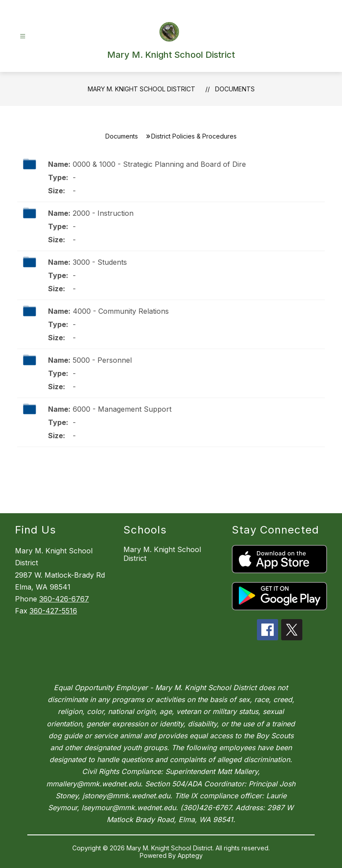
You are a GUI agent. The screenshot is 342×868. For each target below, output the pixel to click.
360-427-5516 (53, 611)
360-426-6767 (64, 599)
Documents (235, 89)
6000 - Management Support (122, 409)
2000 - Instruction (103, 213)
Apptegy (190, 855)
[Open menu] (23, 36)
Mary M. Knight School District (141, 89)
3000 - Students (100, 262)
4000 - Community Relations (121, 311)
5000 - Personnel (102, 360)
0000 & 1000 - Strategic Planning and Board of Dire (159, 164)
